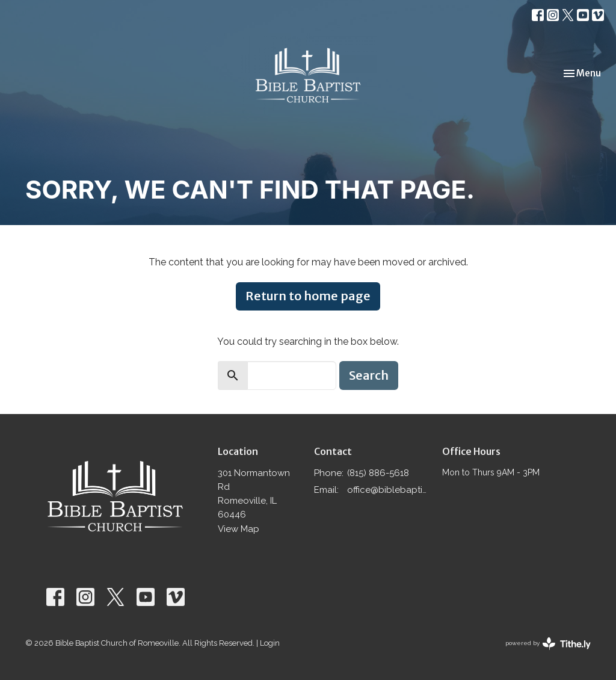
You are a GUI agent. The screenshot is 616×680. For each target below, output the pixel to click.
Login (270, 643)
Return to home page (308, 296)
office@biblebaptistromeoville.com (389, 490)
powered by (548, 644)
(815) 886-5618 (378, 473)
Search (369, 375)
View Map (239, 529)
